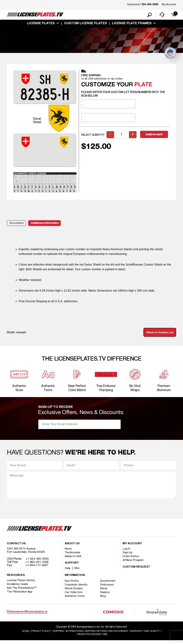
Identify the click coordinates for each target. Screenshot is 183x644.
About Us (72, 547)
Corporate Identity (76, 588)
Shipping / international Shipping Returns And (90, 634)
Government (109, 584)
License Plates (41, 24)
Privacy (39, 634)
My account (132, 547)
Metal (104, 592)
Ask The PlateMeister (22, 591)
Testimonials (73, 556)
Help (68, 572)
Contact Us (16, 547)
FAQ (77, 572)
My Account (169, 5)
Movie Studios (74, 592)
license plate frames (132, 24)
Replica (105, 596)
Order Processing (92, 638)
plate (143, 86)
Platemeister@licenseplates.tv (27, 615)
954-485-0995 (150, 5)
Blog (104, 600)
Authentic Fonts (75, 600)
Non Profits (72, 584)
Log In (126, 552)
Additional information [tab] (45, 224)
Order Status (131, 560)
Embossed (108, 588)
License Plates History (21, 584)
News (68, 552)
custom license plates (85, 24)
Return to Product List (159, 333)
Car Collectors (74, 596)
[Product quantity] (122, 136)
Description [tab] (17, 224)
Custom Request (136, 570)
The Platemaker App (20, 595)
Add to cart (155, 135)
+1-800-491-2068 (37, 566)
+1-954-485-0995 (37, 562)
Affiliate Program (133, 564)
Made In (73, 560)
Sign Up (127, 556)
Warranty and (147, 634)
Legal (23, 634)
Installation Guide (18, 588)
